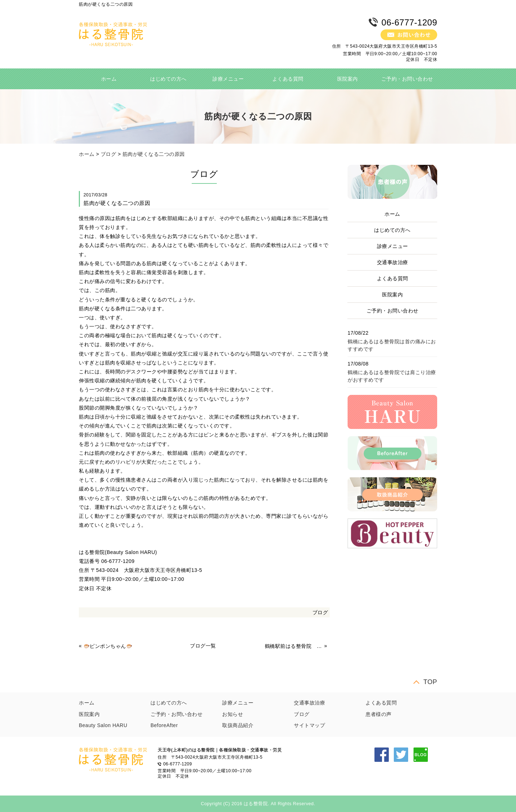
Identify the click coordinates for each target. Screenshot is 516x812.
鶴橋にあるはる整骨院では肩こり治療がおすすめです (392, 376)
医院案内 (348, 79)
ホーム (109, 79)
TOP (430, 682)
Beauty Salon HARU (103, 725)
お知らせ (233, 714)
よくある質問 (288, 79)
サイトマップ (309, 725)
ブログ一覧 (203, 646)
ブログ (109, 154)
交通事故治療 (393, 262)
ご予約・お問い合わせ (407, 79)
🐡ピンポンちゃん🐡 (108, 646)
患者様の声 (379, 714)
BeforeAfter (164, 725)
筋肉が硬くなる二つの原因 (154, 154)
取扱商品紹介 (238, 725)
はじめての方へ (168, 79)
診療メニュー (228, 79)
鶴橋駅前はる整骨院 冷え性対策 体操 (294, 646)
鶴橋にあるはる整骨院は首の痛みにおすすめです (392, 345)
